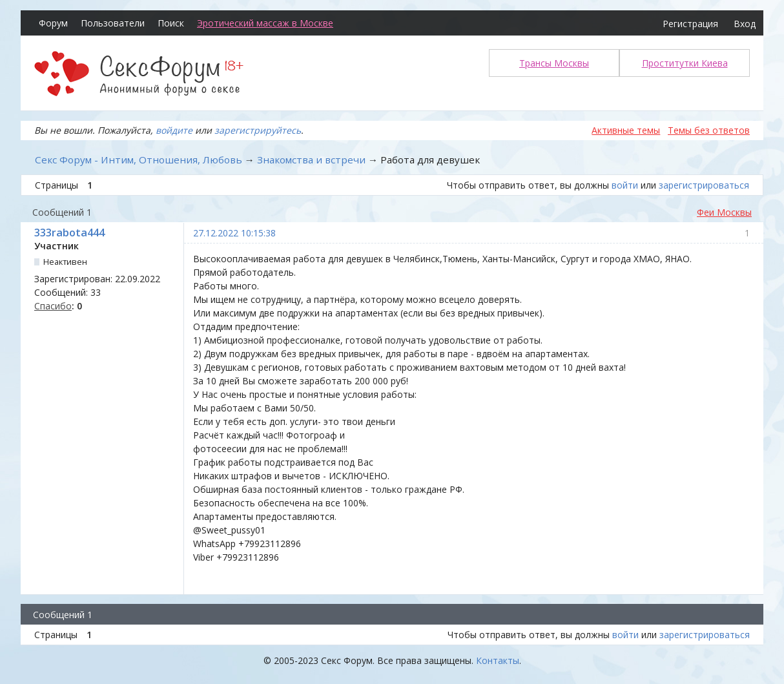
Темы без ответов (709, 130)
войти (625, 185)
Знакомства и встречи (311, 160)
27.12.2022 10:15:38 (234, 233)
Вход (745, 24)
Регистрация (690, 24)
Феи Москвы (724, 212)
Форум (53, 23)
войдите (174, 130)
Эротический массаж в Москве (265, 23)
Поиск (171, 23)
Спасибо (53, 306)
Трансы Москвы (554, 63)
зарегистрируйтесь (258, 130)
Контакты (498, 660)
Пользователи (113, 23)
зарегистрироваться (704, 185)
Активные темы (626, 130)
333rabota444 (69, 233)
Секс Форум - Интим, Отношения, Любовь (139, 160)
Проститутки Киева (685, 63)
